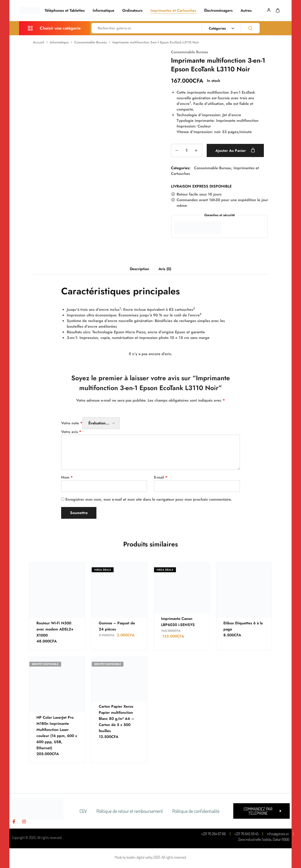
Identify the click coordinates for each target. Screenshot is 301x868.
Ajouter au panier (235, 150)
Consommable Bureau (91, 42)
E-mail (161, 477)
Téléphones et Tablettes (65, 11)
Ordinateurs (132, 11)
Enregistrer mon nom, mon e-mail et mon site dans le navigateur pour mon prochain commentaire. (149, 499)
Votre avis (71, 432)
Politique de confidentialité (196, 811)
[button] (261, 811)
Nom (67, 477)
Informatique (103, 11)
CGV (83, 811)
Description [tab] (139, 269)
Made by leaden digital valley (134, 857)
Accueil (39, 42)
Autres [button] (246, 11)
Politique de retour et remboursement (130, 811)
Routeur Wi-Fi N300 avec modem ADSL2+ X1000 (55, 629)
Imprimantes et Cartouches (173, 11)
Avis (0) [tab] (165, 269)
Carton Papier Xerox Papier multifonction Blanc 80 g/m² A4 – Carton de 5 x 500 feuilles (116, 719)
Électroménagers (218, 11)
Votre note (72, 423)
